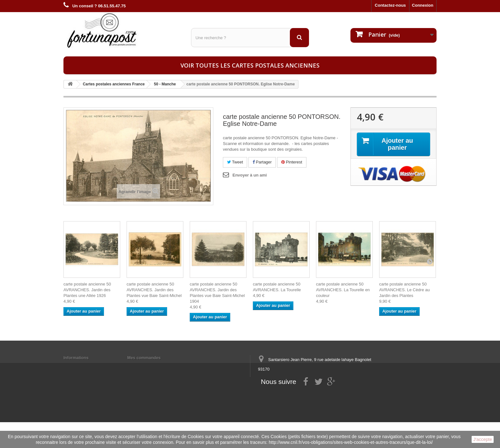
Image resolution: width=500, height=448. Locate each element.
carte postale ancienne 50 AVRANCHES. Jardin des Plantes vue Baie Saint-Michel (154, 290)
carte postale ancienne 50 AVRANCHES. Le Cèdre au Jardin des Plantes (404, 290)
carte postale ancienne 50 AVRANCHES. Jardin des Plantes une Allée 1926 (87, 290)
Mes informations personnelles (158, 366)
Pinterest (292, 162)
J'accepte (483, 439)
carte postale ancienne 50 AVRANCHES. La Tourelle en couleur (343, 290)
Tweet (235, 162)
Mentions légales (80, 366)
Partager (262, 162)
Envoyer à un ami (250, 175)
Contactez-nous (390, 5)
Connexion (423, 5)
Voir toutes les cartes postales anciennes (250, 65)
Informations (76, 358)
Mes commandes (144, 358)
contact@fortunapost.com (307, 393)
